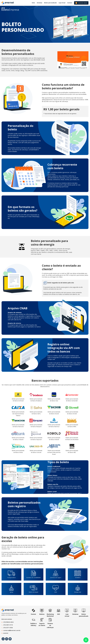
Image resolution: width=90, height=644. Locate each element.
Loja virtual (62, 3)
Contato (70, 3)
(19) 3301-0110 (8, 625)
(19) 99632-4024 (8, 622)
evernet (6, 633)
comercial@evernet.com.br (12, 630)
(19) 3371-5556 (8, 628)
